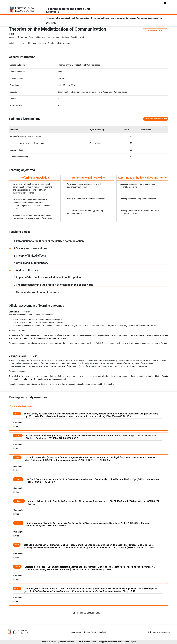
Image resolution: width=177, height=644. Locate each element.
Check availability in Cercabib (22, 406)
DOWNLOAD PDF (155, 31)
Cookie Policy (90, 632)
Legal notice (76, 632)
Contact (102, 632)
